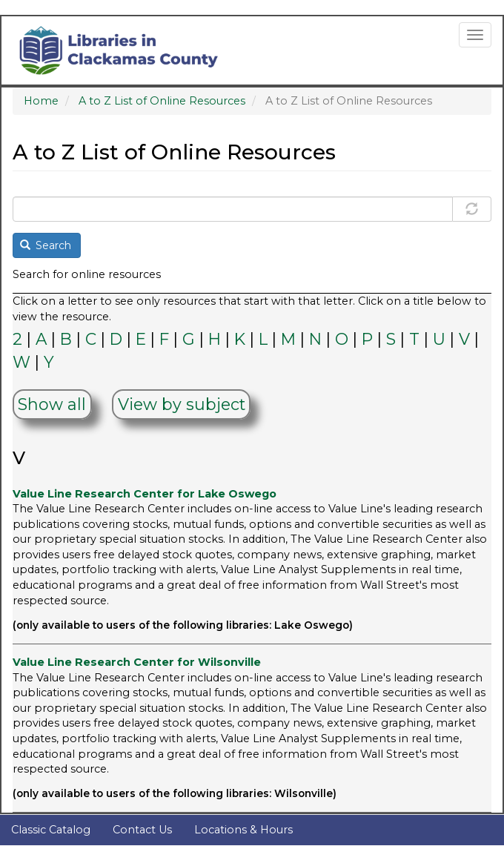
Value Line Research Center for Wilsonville (137, 662)
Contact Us (142, 830)
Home (41, 101)
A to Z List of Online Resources (162, 101)
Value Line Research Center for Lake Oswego (145, 494)
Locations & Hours (243, 830)
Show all (52, 405)
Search (46, 245)
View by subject (182, 405)
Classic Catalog (51, 830)
